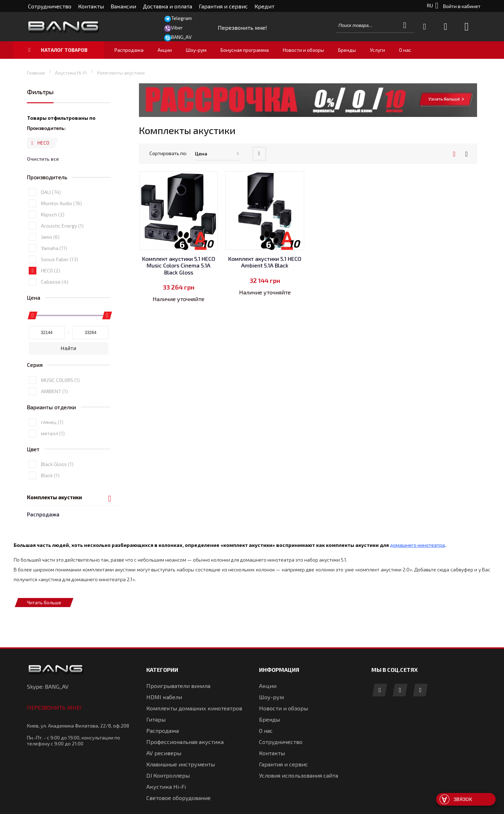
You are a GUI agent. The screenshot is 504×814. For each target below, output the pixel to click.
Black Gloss (57, 496)
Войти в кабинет (462, 6)
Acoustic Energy (62, 258)
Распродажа (43, 110)
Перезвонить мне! (54, 694)
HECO (51, 303)
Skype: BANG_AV (48, 673)
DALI (51, 224)
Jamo (50, 269)
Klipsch (53, 247)
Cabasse (55, 314)
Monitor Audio (61, 235)
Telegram (181, 18)
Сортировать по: (168, 153)
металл (53, 465)
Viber (177, 27)
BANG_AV (181, 37)
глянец (52, 454)
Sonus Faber (59, 291)
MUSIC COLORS (60, 412)
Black (50, 507)
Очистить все (43, 191)
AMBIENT (54, 423)
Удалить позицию (32, 178)
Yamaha (54, 280)
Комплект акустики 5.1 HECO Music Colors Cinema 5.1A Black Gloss (179, 265)
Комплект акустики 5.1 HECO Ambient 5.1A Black (265, 262)
